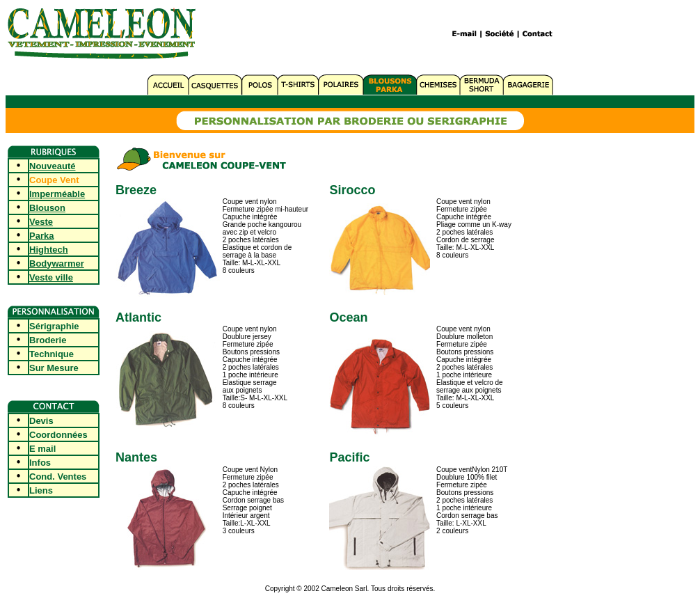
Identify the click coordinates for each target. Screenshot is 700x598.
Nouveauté (52, 166)
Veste (41, 222)
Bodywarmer (57, 263)
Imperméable (57, 194)
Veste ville (51, 277)
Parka (41, 236)
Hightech (49, 250)
